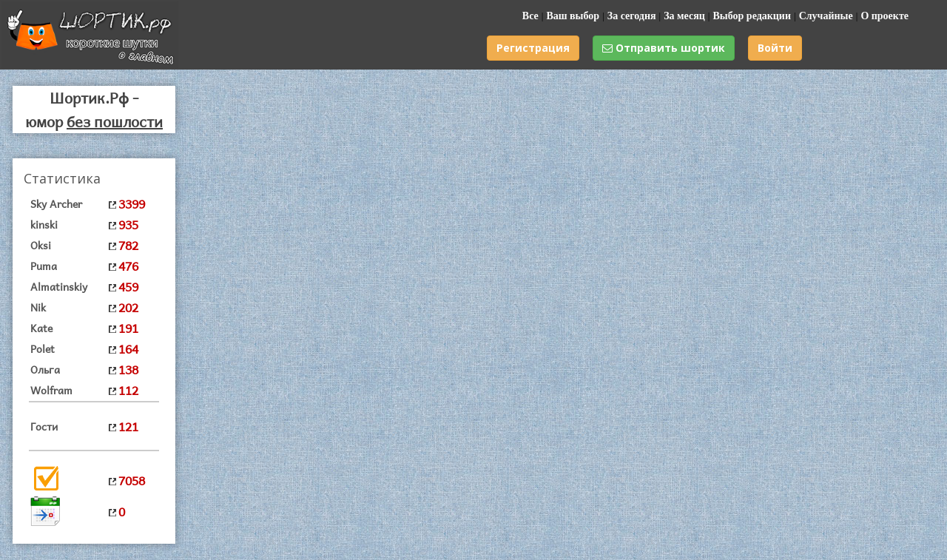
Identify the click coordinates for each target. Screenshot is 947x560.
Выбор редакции (752, 16)
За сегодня (632, 16)
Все (530, 16)
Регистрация (533, 48)
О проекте (884, 16)
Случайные (826, 16)
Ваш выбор (573, 16)
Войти (775, 48)
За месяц (684, 16)
